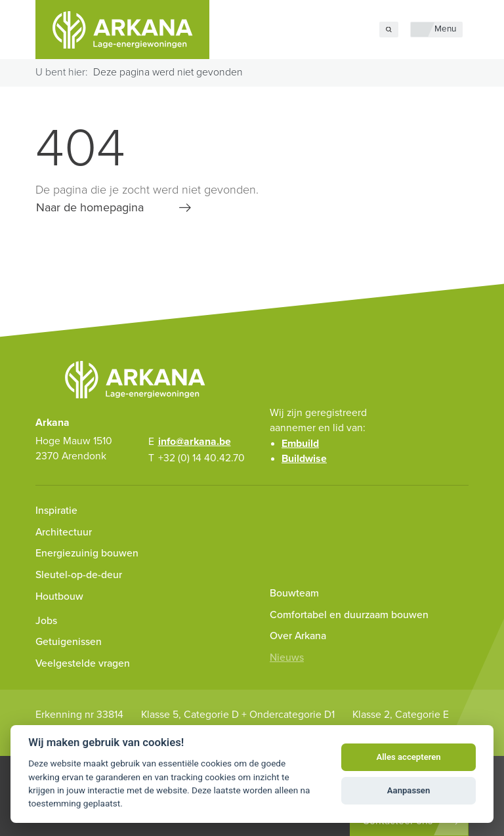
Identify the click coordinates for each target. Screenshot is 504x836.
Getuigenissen (69, 642)
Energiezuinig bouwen (87, 553)
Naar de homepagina (90, 207)
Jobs (46, 621)
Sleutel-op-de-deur (79, 575)
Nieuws (287, 658)
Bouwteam (294, 593)
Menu (445, 29)
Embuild (300, 444)
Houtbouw (59, 596)
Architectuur (64, 532)
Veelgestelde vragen (83, 663)
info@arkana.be (195, 442)
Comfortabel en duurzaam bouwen (349, 615)
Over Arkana (298, 636)
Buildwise (304, 459)
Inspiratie (56, 511)
